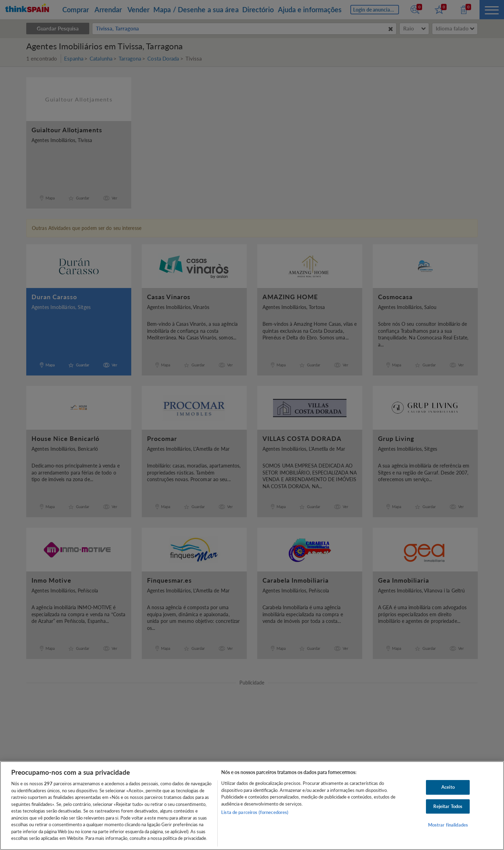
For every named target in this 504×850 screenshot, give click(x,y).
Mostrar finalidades (448, 825)
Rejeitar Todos (448, 806)
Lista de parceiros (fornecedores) (255, 812)
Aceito (448, 787)
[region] (252, 806)
